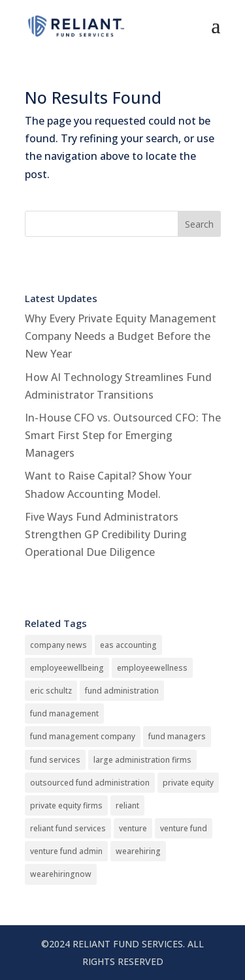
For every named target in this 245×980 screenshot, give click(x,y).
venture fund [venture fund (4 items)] (184, 828)
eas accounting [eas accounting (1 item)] (128, 645)
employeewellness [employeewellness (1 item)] (152, 668)
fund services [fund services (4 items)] (55, 760)
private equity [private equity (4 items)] (188, 783)
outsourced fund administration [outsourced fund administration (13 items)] (90, 783)
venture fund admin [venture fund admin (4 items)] (66, 851)
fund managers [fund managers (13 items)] (177, 736)
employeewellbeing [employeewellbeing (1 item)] (67, 668)
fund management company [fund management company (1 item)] (83, 736)
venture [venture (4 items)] (133, 828)
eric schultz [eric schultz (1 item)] (51, 691)
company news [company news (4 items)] (58, 645)
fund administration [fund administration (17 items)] (122, 691)
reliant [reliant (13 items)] (127, 805)
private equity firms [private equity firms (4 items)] (66, 805)
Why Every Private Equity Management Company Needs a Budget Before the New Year (121, 336)
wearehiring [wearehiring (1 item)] (138, 851)
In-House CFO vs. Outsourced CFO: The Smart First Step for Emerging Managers (123, 435)
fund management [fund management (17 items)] (64, 713)
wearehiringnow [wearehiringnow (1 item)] (61, 874)
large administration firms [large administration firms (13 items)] (142, 760)
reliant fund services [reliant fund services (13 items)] (68, 828)
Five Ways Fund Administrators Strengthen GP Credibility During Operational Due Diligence (106, 534)
